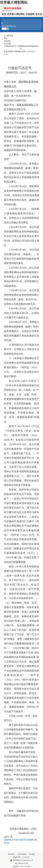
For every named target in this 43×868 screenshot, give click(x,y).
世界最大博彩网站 (14, 3)
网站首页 (11, 854)
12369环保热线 (21, 854)
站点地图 (32, 854)
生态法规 (7, 44)
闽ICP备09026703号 (21, 863)
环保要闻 (30, 14)
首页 (4, 14)
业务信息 (7, 41)
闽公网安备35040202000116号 (21, 860)
